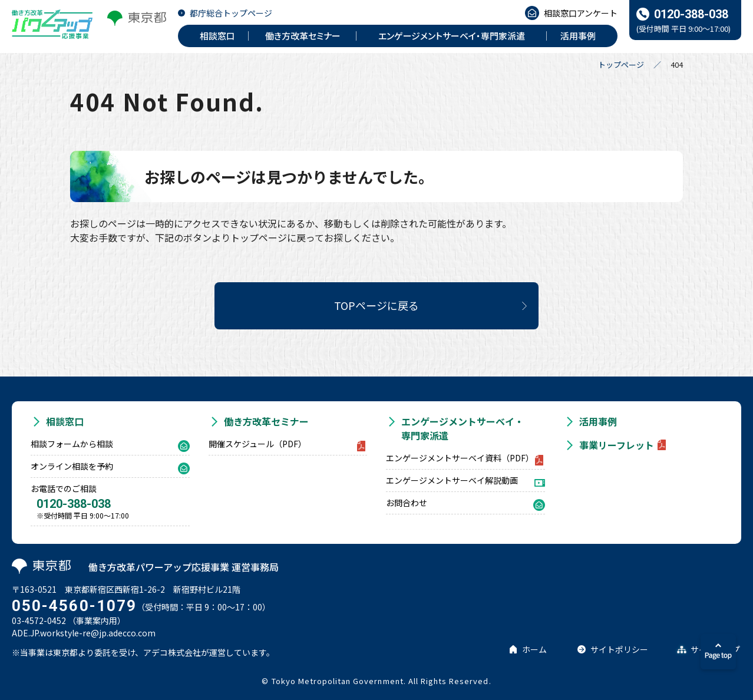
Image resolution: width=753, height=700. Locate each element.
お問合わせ (407, 503)
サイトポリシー (619, 649)
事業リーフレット (617, 445)
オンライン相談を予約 (72, 466)
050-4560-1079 (74, 606)
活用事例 (598, 421)
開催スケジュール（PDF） (257, 444)
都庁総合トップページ (231, 13)
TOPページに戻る (376, 305)
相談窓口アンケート (581, 13)
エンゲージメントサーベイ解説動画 (452, 480)
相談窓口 (65, 421)
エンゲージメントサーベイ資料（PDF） (460, 458)
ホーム (534, 649)
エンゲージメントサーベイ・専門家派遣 (463, 428)
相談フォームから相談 (72, 444)
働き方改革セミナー (266, 421)
